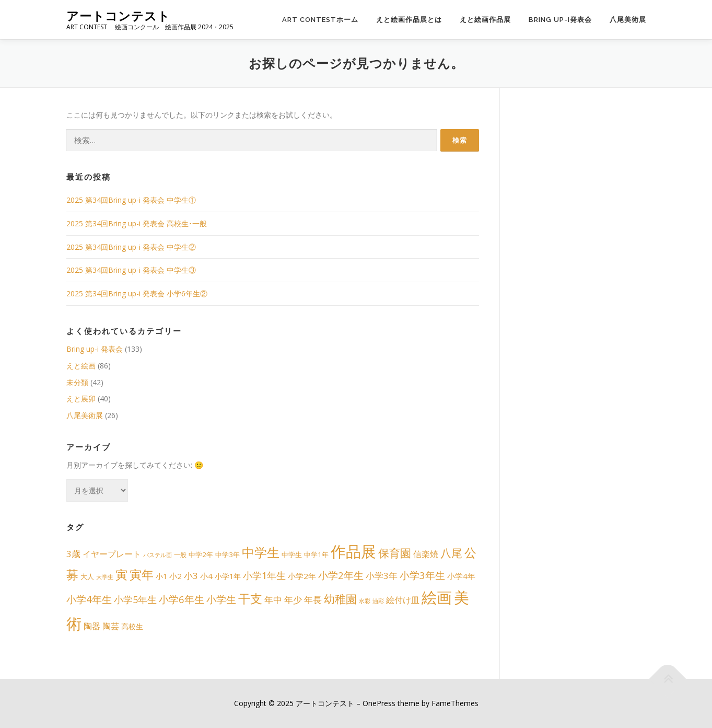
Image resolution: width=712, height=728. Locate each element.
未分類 (77, 382)
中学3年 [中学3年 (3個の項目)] (227, 554)
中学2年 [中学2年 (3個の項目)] (201, 554)
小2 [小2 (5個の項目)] (176, 576)
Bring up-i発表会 (560, 20)
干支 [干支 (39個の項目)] (250, 599)
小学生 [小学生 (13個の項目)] (221, 599)
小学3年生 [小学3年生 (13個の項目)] (422, 575)
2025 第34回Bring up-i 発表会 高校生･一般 (137, 223)
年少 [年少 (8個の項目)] (293, 600)
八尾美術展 (628, 20)
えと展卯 (81, 398)
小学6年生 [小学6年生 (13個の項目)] (182, 599)
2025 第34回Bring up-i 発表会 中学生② (131, 247)
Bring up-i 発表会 (95, 349)
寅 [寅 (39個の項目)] (121, 575)
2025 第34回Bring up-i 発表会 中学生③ (131, 270)
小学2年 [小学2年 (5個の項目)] (302, 576)
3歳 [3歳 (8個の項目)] (73, 554)
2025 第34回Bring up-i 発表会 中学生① (131, 200)
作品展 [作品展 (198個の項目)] (353, 551)
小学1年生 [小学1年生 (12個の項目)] (264, 575)
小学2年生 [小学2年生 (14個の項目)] (341, 575)
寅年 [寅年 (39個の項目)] (142, 575)
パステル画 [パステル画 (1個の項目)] (157, 555)
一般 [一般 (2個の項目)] (180, 555)
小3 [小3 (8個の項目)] (191, 576)
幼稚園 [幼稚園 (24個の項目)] (340, 599)
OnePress (379, 703)
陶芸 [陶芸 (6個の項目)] (111, 626)
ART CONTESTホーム (320, 20)
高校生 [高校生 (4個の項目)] (132, 626)
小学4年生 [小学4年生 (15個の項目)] (89, 599)
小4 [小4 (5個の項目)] (206, 576)
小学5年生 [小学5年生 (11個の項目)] (135, 599)
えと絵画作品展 (485, 20)
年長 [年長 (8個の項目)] (313, 600)
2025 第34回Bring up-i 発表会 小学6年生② (137, 293)
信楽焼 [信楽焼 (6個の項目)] (426, 554)
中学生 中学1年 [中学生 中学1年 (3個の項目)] (305, 554)
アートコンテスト (118, 16)
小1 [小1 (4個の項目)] (161, 576)
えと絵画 (81, 366)
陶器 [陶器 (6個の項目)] (92, 626)
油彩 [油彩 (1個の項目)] (378, 601)
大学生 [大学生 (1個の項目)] (105, 577)
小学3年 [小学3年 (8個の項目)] (382, 576)
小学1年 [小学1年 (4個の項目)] (228, 576)
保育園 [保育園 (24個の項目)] (395, 553)
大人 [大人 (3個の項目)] (87, 576)
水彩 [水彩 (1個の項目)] (365, 601)
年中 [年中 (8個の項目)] (273, 600)
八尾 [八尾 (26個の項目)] (451, 553)
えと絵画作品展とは (409, 20)
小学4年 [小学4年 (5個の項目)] (461, 576)
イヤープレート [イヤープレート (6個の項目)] (112, 554)
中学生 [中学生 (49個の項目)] (261, 552)
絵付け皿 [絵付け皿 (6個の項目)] (403, 600)
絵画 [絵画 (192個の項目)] (437, 597)
